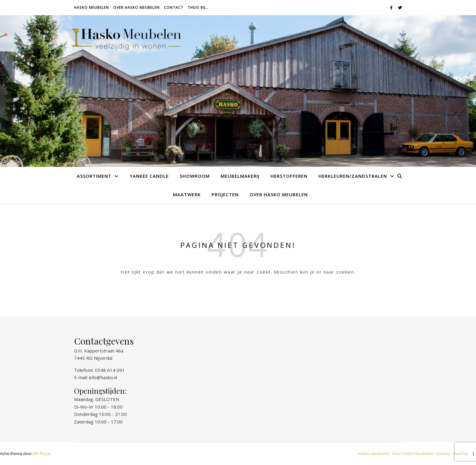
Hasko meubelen (92, 7)
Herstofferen (289, 176)
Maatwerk (187, 194)
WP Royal (41, 453)
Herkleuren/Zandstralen (353, 176)
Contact (174, 7)
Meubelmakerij (240, 176)
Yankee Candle (149, 176)
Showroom (195, 176)
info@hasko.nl (103, 377)
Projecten (225, 194)
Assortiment (94, 176)
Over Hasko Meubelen (136, 7)
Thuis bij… (198, 7)
